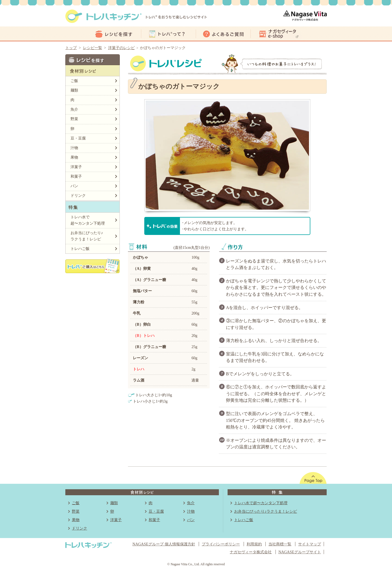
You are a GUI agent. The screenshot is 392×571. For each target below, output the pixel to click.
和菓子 (76, 176)
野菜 (74, 119)
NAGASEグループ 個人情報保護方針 (164, 544)
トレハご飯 (80, 249)
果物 (74, 157)
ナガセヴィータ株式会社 (251, 552)
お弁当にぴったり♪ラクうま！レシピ (87, 236)
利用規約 (254, 544)
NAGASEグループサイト (300, 552)
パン (74, 186)
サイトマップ (310, 544)
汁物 (74, 148)
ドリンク (78, 195)
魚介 (74, 109)
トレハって (169, 34)
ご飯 (74, 81)
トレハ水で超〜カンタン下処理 (88, 220)
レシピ (114, 34)
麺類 (74, 90)
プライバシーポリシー (221, 544)
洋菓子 (76, 167)
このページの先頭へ (313, 478)
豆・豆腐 (78, 138)
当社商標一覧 (280, 544)
